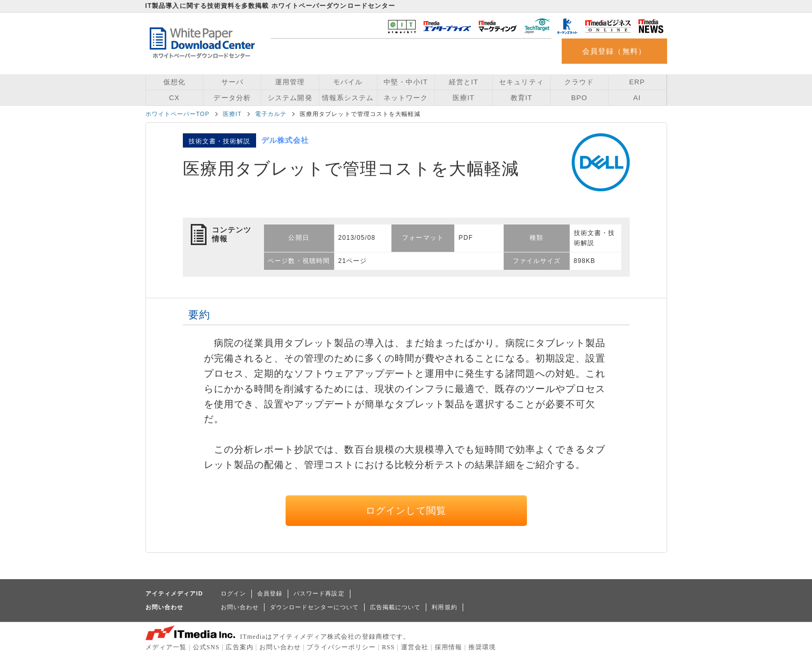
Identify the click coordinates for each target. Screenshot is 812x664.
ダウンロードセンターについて (314, 607)
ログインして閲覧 (406, 511)
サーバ (232, 82)
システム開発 (290, 98)
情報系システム (348, 98)
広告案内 (239, 647)
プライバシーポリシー (341, 647)
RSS (389, 647)
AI (637, 98)
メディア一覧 (166, 647)
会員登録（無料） (614, 51)
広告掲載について (395, 607)
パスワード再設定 (319, 593)
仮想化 (174, 82)
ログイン (233, 593)
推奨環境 (482, 647)
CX (174, 98)
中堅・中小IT (406, 82)
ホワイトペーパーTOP (178, 114)
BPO (579, 98)
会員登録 (270, 593)
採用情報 (448, 647)
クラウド (579, 82)
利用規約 (444, 607)
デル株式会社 (285, 140)
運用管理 (290, 82)
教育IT (522, 98)
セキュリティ (521, 82)
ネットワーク (406, 98)
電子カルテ (271, 114)
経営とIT (464, 82)
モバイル (348, 82)
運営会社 (415, 647)
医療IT (464, 98)
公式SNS (206, 647)
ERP (637, 82)
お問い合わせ (240, 607)
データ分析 (232, 98)
